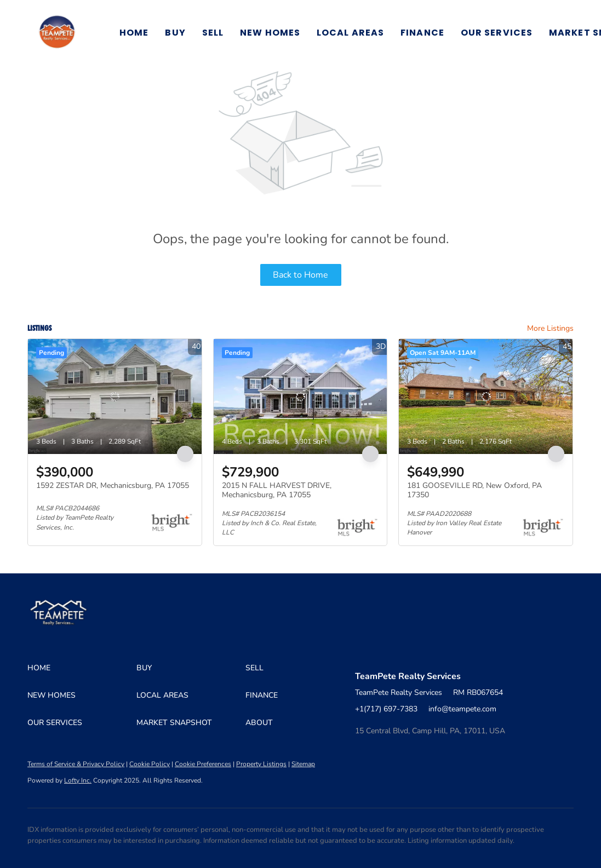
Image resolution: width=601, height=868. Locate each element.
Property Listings (261, 764)
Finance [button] (422, 33)
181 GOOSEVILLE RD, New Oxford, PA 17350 (474, 490)
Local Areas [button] (350, 33)
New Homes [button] (270, 33)
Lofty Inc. (78, 780)
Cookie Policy (150, 764)
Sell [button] (213, 33)
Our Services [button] (497, 33)
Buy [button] (175, 33)
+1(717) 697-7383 (386, 709)
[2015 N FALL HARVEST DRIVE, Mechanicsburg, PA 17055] (300, 396)
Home (134, 33)
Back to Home (300, 275)
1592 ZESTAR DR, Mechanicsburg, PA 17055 (113, 485)
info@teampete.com (462, 709)
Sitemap (303, 764)
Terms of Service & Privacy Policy (76, 764)
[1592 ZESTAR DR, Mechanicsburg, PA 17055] (115, 396)
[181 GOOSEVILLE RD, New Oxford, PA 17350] (486, 396)
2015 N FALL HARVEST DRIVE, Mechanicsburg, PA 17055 (277, 490)
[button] (57, 33)
